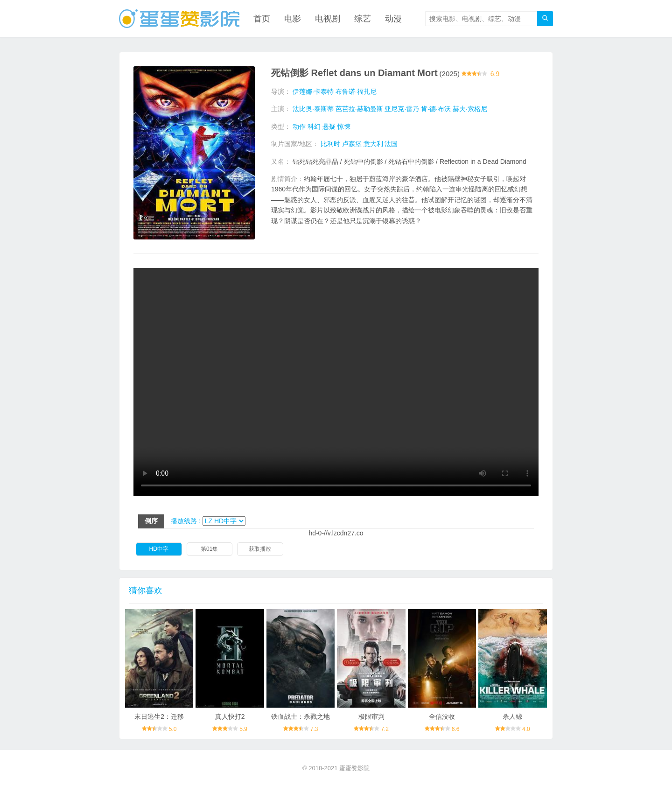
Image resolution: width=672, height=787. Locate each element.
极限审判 (371, 717)
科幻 (314, 126)
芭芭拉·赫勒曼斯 (359, 109)
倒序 (151, 521)
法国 (391, 144)
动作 (299, 126)
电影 (293, 19)
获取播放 (260, 549)
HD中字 (159, 549)
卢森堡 (352, 144)
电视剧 (328, 19)
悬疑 (329, 126)
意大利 (373, 144)
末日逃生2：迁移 (159, 717)
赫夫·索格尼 (470, 109)
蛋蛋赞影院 (354, 768)
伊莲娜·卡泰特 (313, 91)
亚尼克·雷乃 (402, 109)
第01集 (209, 549)
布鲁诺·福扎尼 (356, 91)
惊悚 (344, 126)
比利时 (330, 144)
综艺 (363, 19)
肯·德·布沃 (436, 109)
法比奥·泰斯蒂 (313, 109)
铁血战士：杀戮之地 (301, 717)
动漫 (393, 19)
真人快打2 (230, 717)
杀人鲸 (512, 717)
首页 (262, 19)
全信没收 (442, 717)
